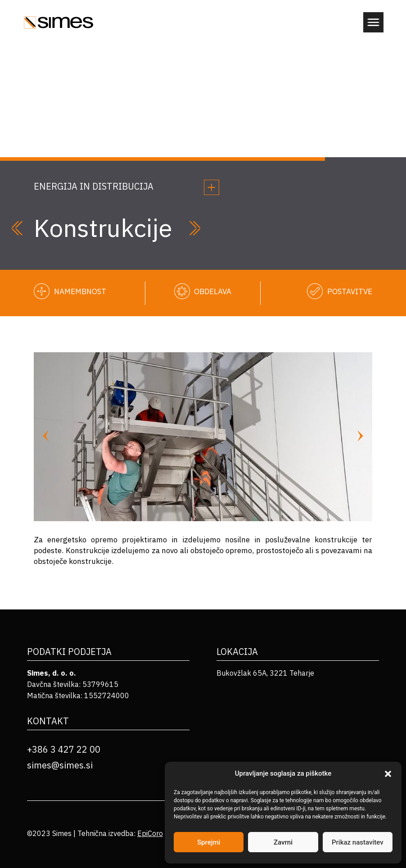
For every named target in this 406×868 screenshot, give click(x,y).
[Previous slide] (46, 437)
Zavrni (283, 842)
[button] (388, 774)
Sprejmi (209, 842)
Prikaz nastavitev (358, 842)
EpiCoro (150, 833)
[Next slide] (360, 437)
